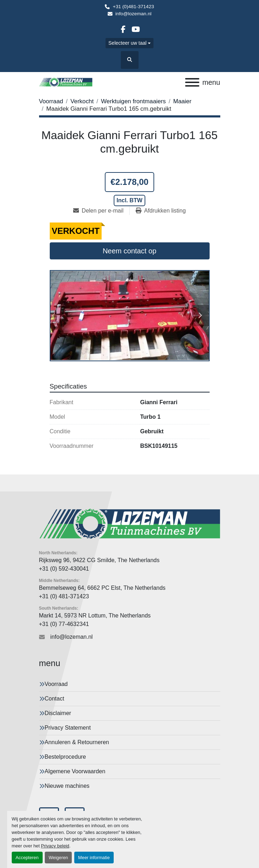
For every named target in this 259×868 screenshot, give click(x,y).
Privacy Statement (68, 728)
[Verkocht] (82, 101)
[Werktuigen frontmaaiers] (133, 101)
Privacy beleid (55, 846)
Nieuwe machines (67, 786)
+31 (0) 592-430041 (64, 569)
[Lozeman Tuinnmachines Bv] (130, 523)
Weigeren (58, 858)
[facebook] (123, 29)
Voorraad (56, 684)
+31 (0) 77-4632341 (64, 624)
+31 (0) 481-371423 (64, 596)
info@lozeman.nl (133, 14)
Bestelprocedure (66, 757)
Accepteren (27, 858)
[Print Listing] (161, 211)
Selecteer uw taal (127, 43)
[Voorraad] (51, 101)
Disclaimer (58, 713)
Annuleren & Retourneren (77, 742)
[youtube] (136, 29)
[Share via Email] (101, 211)
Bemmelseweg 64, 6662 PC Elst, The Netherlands (102, 588)
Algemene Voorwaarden (75, 771)
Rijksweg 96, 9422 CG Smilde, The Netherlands (99, 560)
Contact (55, 699)
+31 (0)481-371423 (133, 7)
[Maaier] (182, 101)
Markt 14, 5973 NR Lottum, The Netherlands (95, 616)
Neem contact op (129, 251)
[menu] (192, 82)
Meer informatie (94, 858)
